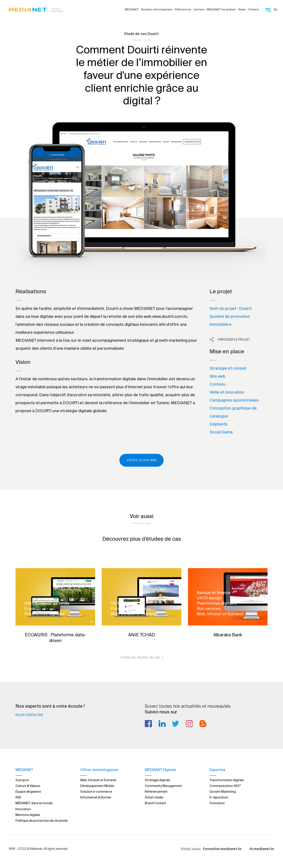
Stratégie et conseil (228, 368)
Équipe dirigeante (28, 792)
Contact (253, 9)
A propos (22, 780)
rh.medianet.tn (262, 849)
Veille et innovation (227, 392)
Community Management (163, 786)
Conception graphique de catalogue (233, 412)
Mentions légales (28, 815)
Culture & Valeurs (28, 786)
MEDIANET (132, 9)
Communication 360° (225, 786)
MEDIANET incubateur (221, 9)
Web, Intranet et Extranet (98, 780)
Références (183, 9)
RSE (18, 797)
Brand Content (156, 803)
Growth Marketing (223, 792)
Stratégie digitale (157, 780)
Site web (218, 376)
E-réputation (219, 797)
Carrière (199, 9)
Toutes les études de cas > (142, 657)
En (276, 10)
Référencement (156, 792)
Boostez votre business (157, 9)
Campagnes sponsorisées (234, 400)
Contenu (218, 384)
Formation (217, 803)
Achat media (154, 797)
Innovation (23, 809)
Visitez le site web (141, 460)
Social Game (221, 432)
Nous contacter (29, 715)
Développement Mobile (97, 786)
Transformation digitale (227, 780)
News (242, 9)
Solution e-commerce (96, 792)
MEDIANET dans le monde (34, 803)
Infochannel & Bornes (96, 797)
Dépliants (219, 424)
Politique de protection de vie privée (42, 821)
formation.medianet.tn (222, 849)
